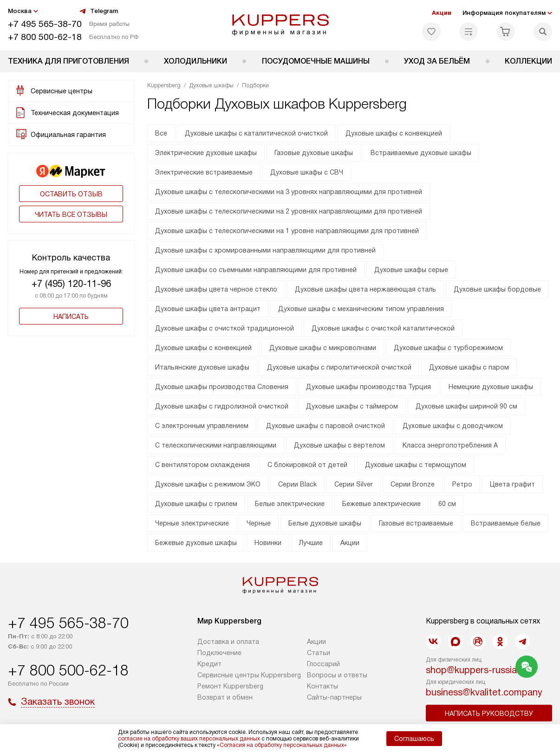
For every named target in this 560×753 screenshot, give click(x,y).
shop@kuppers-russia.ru (477, 670)
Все (161, 133)
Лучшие (311, 543)
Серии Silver (354, 484)
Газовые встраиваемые (416, 523)
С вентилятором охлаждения (202, 465)
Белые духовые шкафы (325, 523)
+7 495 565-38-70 (45, 24)
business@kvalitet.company (484, 692)
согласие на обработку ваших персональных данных (189, 739)
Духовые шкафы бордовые (497, 289)
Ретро (462, 484)
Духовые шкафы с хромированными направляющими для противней (265, 250)
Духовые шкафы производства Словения (222, 387)
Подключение (219, 653)
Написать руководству (489, 714)
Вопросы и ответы (337, 675)
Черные (259, 523)
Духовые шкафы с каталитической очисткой (256, 133)
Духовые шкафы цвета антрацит (208, 309)
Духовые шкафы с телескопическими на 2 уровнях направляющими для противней (289, 211)
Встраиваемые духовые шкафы (421, 153)
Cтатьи (319, 653)
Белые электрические (290, 504)
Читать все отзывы (71, 214)
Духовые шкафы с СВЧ (307, 172)
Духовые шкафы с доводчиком (453, 426)
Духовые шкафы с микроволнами (323, 348)
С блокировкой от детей (307, 465)
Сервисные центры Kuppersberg (249, 675)
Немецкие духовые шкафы (491, 387)
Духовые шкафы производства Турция (368, 387)
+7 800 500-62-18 (45, 37)
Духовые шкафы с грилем (196, 504)
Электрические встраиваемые (204, 172)
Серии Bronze (413, 484)
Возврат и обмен (225, 697)
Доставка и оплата (228, 642)
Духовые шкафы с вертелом (339, 445)
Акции (442, 13)
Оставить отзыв (71, 194)
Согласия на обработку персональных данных (282, 745)
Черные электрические (192, 523)
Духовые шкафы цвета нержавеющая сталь (365, 289)
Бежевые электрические (381, 504)
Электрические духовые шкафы (206, 153)
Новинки (268, 543)
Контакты (322, 686)
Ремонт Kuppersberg (230, 686)
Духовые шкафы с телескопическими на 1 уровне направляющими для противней (287, 231)
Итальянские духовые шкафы (202, 367)
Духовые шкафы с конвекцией (394, 133)
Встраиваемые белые (506, 523)
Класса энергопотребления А (450, 445)
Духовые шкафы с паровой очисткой (326, 426)
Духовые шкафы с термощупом (416, 465)
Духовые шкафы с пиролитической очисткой (339, 367)
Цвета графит (512, 484)
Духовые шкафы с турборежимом (448, 348)
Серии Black (297, 484)
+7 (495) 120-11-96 (71, 284)
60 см (447, 504)
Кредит (209, 664)
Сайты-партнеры (334, 697)
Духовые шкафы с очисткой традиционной (225, 328)
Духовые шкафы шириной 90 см (466, 406)
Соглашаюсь (414, 739)
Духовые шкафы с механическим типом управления (361, 309)
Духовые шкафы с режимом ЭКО (208, 484)
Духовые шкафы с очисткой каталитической (383, 328)
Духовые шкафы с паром (469, 367)
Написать (71, 317)
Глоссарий (323, 664)
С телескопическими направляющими (216, 445)
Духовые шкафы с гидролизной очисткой (222, 406)
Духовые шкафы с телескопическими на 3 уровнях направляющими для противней (289, 192)
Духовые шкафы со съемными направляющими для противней (256, 270)
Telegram (98, 11)
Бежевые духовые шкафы (196, 543)
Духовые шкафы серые (411, 270)
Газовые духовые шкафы (314, 153)
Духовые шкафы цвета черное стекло (216, 289)
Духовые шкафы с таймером (352, 406)
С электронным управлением (202, 426)
